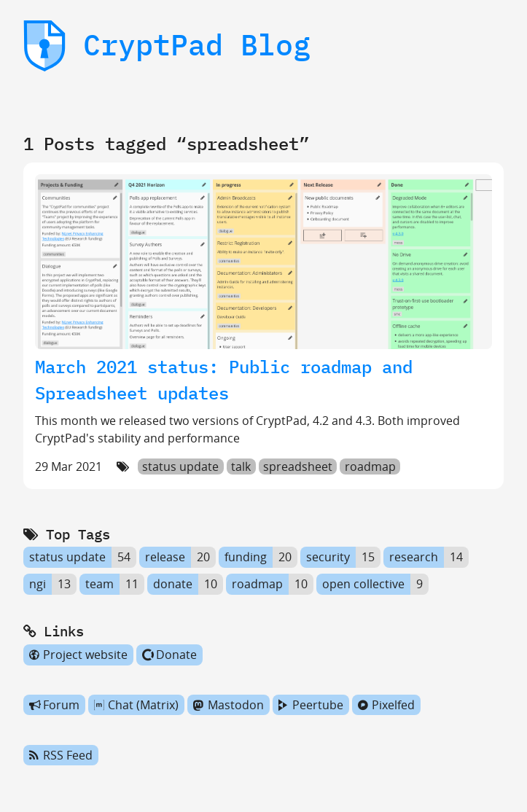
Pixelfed (386, 705)
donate (173, 584)
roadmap (370, 466)
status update (180, 466)
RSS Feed (61, 755)
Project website (78, 655)
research (414, 558)
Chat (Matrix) (136, 705)
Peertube (311, 705)
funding (246, 558)
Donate (169, 655)
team (99, 584)
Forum (54, 705)
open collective (363, 584)
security (328, 558)
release (165, 558)
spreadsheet (298, 466)
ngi (38, 584)
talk (241, 466)
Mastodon (228, 705)
